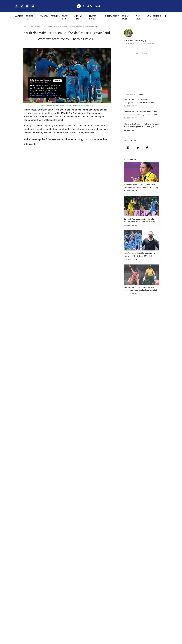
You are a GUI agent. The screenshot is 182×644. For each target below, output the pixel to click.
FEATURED (55, 16)
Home (26, 26)
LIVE (149, 16)
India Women (37, 154)
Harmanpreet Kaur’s (92, 200)
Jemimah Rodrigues (88, 167)
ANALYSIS (44, 16)
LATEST (20, 16)
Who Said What (36, 26)
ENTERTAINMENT (112, 16)
